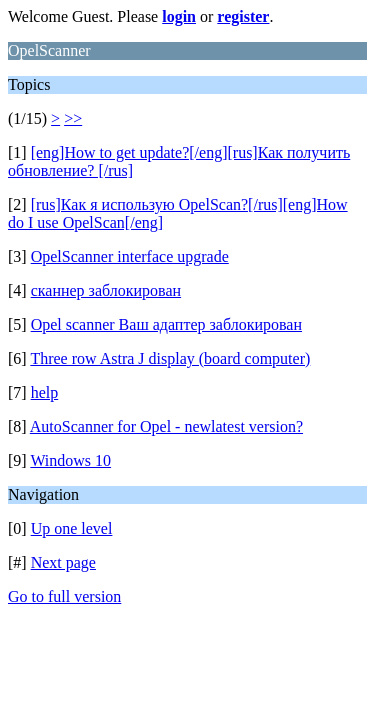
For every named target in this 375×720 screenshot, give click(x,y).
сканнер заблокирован (106, 290)
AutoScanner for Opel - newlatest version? (166, 426)
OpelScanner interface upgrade (130, 256)
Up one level (72, 528)
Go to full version (64, 596)
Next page (63, 562)
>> (73, 118)
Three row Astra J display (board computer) (170, 358)
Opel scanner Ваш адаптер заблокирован (166, 324)
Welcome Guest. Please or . (140, 16)
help (45, 392)
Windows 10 (70, 460)
